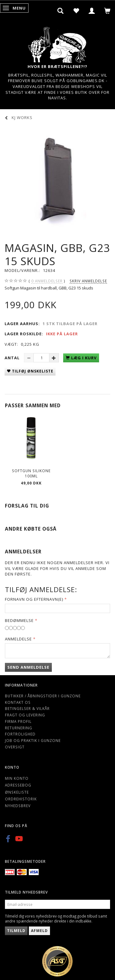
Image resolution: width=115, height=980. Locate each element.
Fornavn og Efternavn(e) (34, 599)
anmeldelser (47, 281)
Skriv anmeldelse (88, 281)
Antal (13, 358)
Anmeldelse (18, 639)
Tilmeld (16, 931)
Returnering (19, 728)
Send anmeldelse (28, 667)
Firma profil (18, 721)
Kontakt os (18, 702)
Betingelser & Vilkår (27, 708)
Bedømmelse (19, 620)
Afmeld (39, 931)
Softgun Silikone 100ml (31, 473)
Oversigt (15, 747)
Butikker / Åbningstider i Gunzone (43, 696)
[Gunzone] (58, 43)
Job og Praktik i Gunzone (33, 740)
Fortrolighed (20, 734)
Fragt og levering (25, 715)
